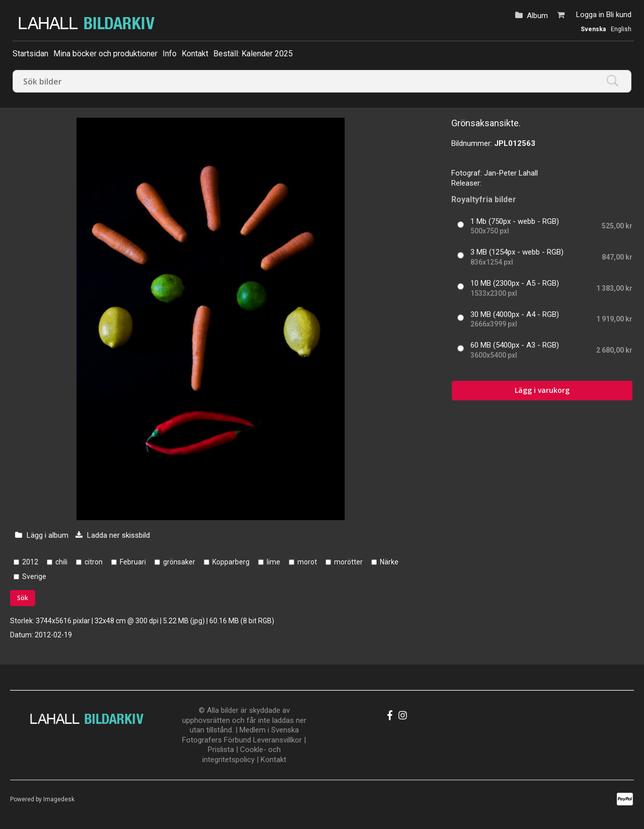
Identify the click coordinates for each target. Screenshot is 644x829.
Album (537, 16)
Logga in (590, 15)
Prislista (221, 750)
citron (94, 562)
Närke (389, 562)
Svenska (593, 29)
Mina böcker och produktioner (105, 54)
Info (170, 54)
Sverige (34, 576)
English (621, 29)
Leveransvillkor (277, 740)
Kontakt (195, 54)
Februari (133, 562)
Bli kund (619, 15)
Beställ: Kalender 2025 (253, 54)
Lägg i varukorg (542, 390)
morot (307, 562)
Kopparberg (231, 562)
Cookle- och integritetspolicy (242, 755)
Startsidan (30, 54)
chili (61, 562)
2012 (30, 562)
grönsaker (179, 562)
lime (273, 562)
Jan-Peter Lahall (511, 173)
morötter (348, 562)
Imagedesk (59, 799)
